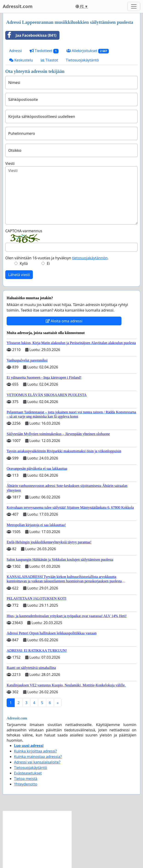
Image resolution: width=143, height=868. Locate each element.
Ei (48, 263)
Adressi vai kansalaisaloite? (37, 762)
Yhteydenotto (26, 784)
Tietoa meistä (26, 779)
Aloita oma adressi (64, 321)
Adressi (15, 51)
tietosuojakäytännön (90, 258)
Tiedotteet (44, 51)
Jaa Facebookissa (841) (31, 35)
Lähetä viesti (19, 275)
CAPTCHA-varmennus (24, 231)
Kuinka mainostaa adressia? (38, 757)
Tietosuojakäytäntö (82, 60)
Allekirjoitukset (88, 51)
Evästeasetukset (28, 773)
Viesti (10, 163)
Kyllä (24, 263)
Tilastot (49, 60)
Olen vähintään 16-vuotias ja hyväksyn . (57, 258)
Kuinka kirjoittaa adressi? (35, 751)
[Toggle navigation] (134, 6)
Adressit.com (18, 6)
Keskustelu (21, 60)
